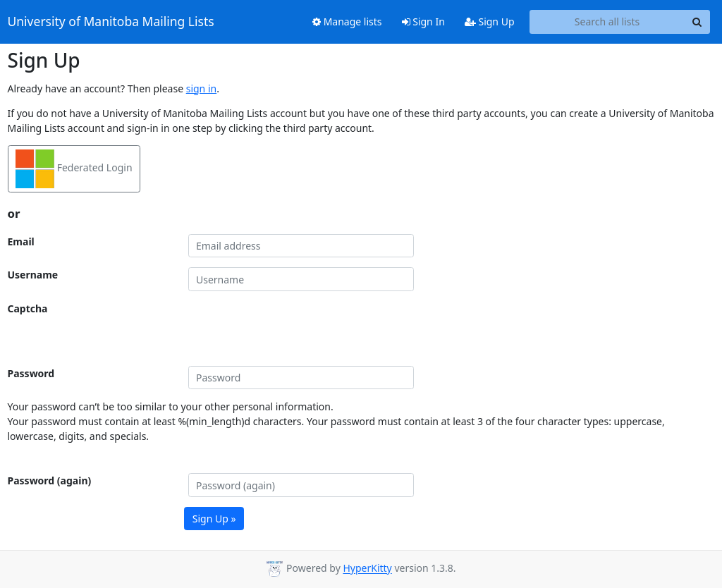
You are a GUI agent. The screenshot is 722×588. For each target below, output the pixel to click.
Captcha (28, 308)
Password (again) (50, 480)
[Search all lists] (607, 22)
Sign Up (490, 22)
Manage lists (347, 22)
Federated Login (74, 169)
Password (31, 373)
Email (21, 241)
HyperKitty (367, 569)
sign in (201, 88)
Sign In (423, 22)
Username (33, 275)
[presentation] (295, 329)
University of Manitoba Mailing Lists (111, 22)
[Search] (697, 22)
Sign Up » (214, 519)
